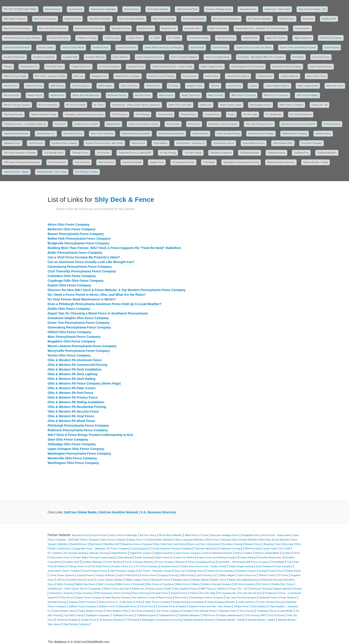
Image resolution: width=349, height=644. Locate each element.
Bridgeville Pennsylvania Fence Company (78, 243)
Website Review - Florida (316, 162)
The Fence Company (311, 143)
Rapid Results (113, 124)
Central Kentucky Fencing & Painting (22, 38)
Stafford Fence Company (295, 134)
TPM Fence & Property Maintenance (22, 162)
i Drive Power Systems (238, 76)
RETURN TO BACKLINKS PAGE (20, 9)
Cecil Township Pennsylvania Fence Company (82, 271)
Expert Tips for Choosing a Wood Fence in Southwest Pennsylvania (98, 313)
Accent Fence (76, 9)
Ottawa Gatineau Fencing (44, 114)
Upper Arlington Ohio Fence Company (76, 449)
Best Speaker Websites (260, 19)
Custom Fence (135, 38)
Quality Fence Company (86, 124)
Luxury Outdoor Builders (277, 86)
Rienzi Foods (173, 124)
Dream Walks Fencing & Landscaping (163, 48)
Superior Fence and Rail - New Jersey (104, 143)
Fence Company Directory (150, 57)
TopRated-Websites (327, 153)
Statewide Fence (12, 143)
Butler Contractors (218, 28)
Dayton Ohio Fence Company (69, 285)
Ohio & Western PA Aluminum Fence (75, 360)
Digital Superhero (303, 38)
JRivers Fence (153, 86)
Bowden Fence (146, 28)
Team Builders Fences (254, 143)
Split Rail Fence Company (261, 134)
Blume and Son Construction (89, 28)
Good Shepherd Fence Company (248, 67)
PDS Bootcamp (120, 114)
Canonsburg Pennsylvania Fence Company (80, 267)
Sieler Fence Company (102, 134)
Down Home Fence (127, 48)
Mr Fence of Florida (76, 105)
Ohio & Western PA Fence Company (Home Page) (84, 383)
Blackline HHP (329, 19)
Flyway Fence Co (29, 67)
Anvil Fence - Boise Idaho (277, 9)
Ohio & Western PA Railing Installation (76, 402)
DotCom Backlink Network (17, 48)
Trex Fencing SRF (57, 162)
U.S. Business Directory (158, 512)
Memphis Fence (143, 95)
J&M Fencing (57, 86)
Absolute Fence (53, 9)
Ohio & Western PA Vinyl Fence (71, 416)
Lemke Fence (234, 86)
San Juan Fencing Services (259, 124)
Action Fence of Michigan (103, 9)
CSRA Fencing (112, 38)
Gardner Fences (136, 67)
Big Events (308, 19)
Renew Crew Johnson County (143, 124)
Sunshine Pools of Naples (64, 143)
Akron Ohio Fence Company (69, 225)
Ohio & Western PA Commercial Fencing (77, 365)
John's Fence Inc (129, 86)
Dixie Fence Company (331, 38)
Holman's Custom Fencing (161, 76)
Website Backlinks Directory (281, 162)
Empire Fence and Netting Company (298, 48)
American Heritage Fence (218, 9)
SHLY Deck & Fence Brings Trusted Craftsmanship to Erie (90, 435)
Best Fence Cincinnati (164, 19)
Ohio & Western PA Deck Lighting (72, 374)
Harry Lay (78, 76)
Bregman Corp (169, 28)
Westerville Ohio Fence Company (72, 458)
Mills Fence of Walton (307, 95)
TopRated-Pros (301, 153)
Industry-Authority (289, 76)
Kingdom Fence (195, 86)
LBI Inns (215, 86)
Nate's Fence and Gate (180, 105)
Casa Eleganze (302, 28)
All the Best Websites (158, 9)
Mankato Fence (11, 95)
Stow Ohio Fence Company (68, 439)
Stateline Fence (323, 134)
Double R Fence (101, 48)
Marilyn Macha (35, 95)
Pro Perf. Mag (250, 114)
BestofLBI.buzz (287, 19)
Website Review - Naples (16, 172)
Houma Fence (190, 76)
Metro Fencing (166, 95)
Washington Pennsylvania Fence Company (79, 454)
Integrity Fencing (34, 86)
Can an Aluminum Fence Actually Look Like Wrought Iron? (91, 262)
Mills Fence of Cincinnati (243, 95)
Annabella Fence (248, 9)
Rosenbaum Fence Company (223, 124)
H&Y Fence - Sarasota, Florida (50, 76)
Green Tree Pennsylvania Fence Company (79, 323)
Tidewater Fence (80, 153)
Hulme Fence (212, 76)
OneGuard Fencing (13, 114)
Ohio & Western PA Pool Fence (70, 393)
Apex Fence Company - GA (312, 9)
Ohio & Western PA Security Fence (73, 411)
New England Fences (261, 105)
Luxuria (253, 86)
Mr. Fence (99, 105)
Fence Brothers (120, 57)
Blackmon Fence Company (17, 28)
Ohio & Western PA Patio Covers (72, 388)
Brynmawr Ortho (193, 28)
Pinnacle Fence (188, 114)
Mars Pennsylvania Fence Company (74, 337)
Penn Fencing (142, 114)
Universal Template (132, 162)
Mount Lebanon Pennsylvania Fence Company (82, 346)
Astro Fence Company (45, 19)
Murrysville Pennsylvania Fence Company (79, 351)
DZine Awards (197, 48)
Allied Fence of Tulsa (187, 9)
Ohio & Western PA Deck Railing (71, 379)
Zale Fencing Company (86, 172)
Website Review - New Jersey (52, 172)
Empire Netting (332, 48)
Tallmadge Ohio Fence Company (72, 444)
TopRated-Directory (250, 153)
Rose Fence (194, 124)
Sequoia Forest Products (16, 134)
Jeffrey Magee (105, 86)
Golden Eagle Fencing (212, 67)
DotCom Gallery (46, 48)
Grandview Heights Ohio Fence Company (78, 318)
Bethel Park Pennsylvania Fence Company (79, 239)
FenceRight (298, 57)
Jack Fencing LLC (81, 86)
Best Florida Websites (194, 19)
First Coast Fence (321, 57)
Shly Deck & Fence (73, 134)
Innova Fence (11, 86)
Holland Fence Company (128, 76)
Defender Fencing (226, 38)
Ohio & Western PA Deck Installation (75, 369)
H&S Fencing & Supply (15, 76)
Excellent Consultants (44, 57)
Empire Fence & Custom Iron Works (254, 48)
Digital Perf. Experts (276, 38)
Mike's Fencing (215, 95)
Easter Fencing (220, 48)
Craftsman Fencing (87, 38)
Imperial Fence (265, 76)
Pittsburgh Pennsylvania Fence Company (78, 425)
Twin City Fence (106, 162)
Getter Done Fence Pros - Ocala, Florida (172, 67)
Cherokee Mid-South (59, 38)
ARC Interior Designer (15, 19)
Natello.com (206, 105)
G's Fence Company (109, 67)
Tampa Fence (138, 143)
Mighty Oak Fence (191, 95)
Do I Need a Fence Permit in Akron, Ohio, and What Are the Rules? (97, 295)
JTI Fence (174, 86)
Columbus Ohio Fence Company (72, 276)
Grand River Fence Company (287, 67)
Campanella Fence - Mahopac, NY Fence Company (261, 28)
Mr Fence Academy (48, 105)
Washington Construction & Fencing (241, 162)
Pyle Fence (60, 124)
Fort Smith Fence (55, 67)
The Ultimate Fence (54, 153)
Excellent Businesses (14, 57)
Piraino (231, 114)
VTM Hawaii (209, 162)
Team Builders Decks (224, 143)
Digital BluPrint (250, 38)
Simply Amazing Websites (171, 134)
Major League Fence (308, 86)
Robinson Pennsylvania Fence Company (78, 430)
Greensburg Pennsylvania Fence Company (79, 327)
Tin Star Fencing (168, 153)
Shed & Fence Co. (46, 134)
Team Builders (161, 143)
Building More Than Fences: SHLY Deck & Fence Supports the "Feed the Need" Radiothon (114, 248)
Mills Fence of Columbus (276, 95)
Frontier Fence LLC (81, 67)
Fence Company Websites (184, 57)
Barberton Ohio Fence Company (72, 229)
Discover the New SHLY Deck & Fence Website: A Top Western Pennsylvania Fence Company (117, 290)
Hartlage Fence (99, 76)
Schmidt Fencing (332, 124)
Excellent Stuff (70, 57)
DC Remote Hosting (199, 38)
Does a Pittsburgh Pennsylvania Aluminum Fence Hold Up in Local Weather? (104, 304)
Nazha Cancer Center (231, 105)
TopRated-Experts (276, 153)
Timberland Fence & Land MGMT (135, 153)
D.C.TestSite (174, 38)
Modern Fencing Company (17, 105)
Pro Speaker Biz (274, 114)
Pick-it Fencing (165, 114)
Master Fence (57, 95)
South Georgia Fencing (228, 134)
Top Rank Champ (193, 153)
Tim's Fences (103, 153)
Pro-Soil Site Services (301, 114)
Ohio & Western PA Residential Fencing (77, 407)
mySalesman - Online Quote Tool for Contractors (136, 105)
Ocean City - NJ (320, 105)
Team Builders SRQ (283, 143)
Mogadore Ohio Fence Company (72, 341)
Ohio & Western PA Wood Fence (71, 421)
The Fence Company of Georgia (20, 153)
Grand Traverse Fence (321, 67)
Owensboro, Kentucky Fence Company (84, 114)
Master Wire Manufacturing (86, 95)
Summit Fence (36, 143)
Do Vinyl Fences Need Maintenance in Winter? (82, 299)
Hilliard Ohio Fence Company (69, 332)
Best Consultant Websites (132, 19)
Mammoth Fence (335, 86)
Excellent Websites (95, 57)
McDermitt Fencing (117, 95)
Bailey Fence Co (73, 19)
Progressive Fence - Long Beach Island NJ (25, 124)
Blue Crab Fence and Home (53, 28)
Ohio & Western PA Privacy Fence (73, 397)
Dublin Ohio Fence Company (69, 309)
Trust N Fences (82, 162)
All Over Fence (132, 9)
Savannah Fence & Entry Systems (298, 124)
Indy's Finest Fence (316, 76)
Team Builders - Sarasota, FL (191, 143)
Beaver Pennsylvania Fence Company (76, 234)
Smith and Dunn (200, 134)
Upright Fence (157, 162)
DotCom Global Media (73, 48)
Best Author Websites (100, 19)
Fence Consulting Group (217, 57)
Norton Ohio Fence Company (69, 355)
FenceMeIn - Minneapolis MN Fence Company (261, 57)
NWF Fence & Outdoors (291, 105)
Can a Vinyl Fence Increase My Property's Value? (84, 257)
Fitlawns (8, 67)
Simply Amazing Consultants (136, 134)
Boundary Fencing (121, 28)
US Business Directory (183, 162)
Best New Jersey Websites (226, 19)
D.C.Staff (155, 38)
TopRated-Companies (221, 153)
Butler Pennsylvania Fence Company (75, 253)
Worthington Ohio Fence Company (73, 463)
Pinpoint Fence (212, 114)
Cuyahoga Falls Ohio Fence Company (76, 281)
